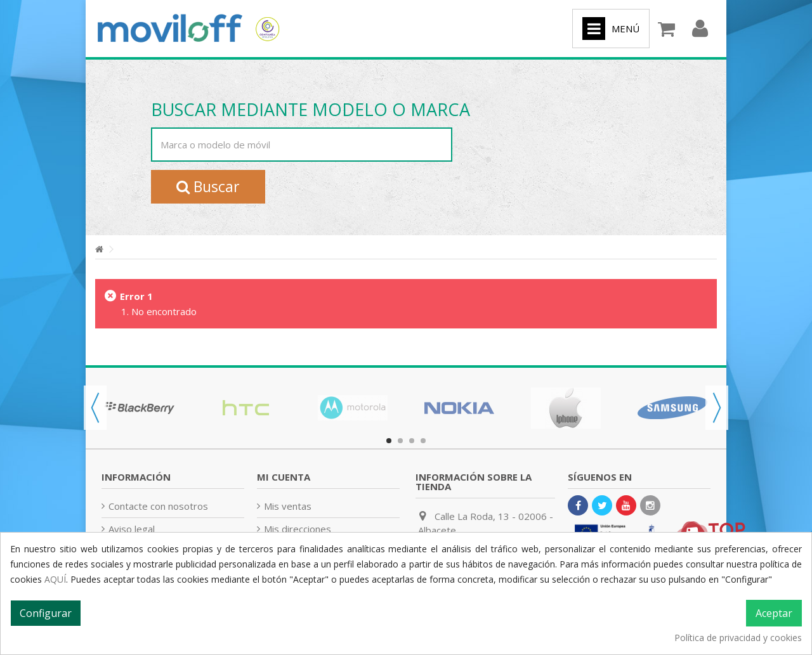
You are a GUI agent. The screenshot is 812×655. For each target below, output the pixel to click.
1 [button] (389, 441)
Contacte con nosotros (158, 506)
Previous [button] (95, 408)
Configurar (46, 613)
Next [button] (717, 408)
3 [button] (412, 441)
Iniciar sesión (700, 29)
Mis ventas (288, 506)
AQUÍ (55, 579)
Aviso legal (132, 529)
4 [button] (423, 441)
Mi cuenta (284, 477)
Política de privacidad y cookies (738, 638)
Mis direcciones (298, 529)
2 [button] (400, 441)
